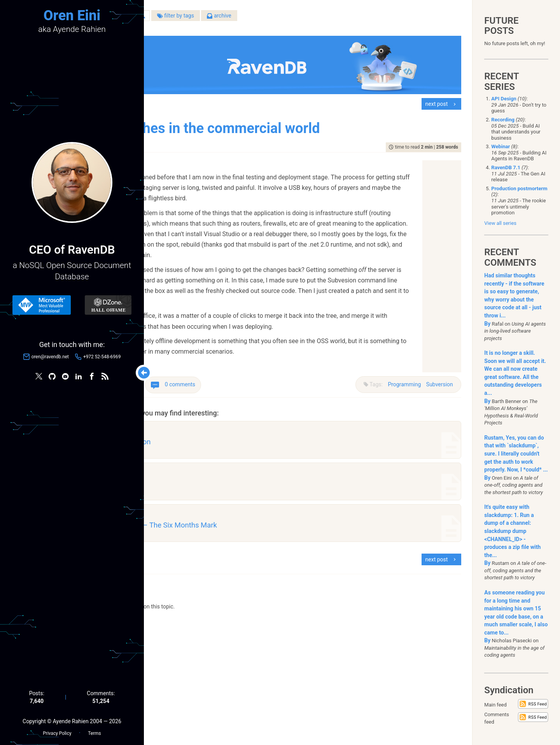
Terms (94, 730)
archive (306, 19)
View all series (500, 223)
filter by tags (263, 19)
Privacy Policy (57, 730)
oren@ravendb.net (50, 358)
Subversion (435, 374)
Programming (400, 374)
